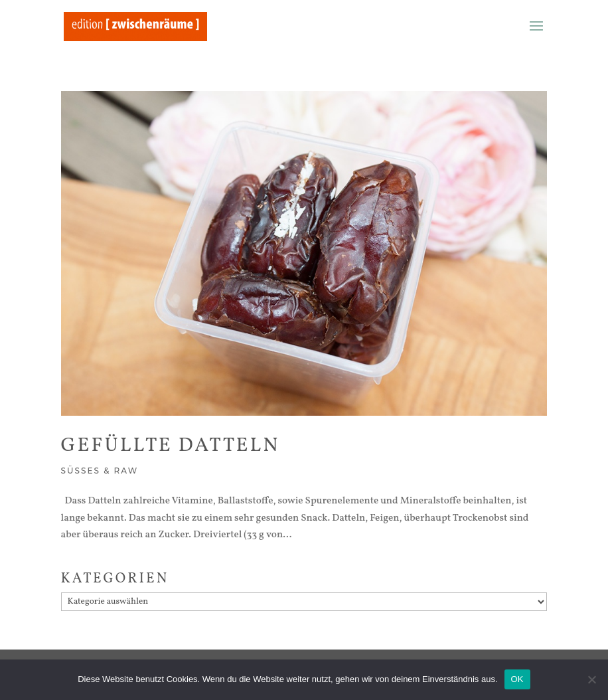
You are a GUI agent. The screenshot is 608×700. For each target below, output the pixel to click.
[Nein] (591, 679)
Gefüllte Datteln (171, 446)
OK (517, 679)
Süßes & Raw (100, 471)
